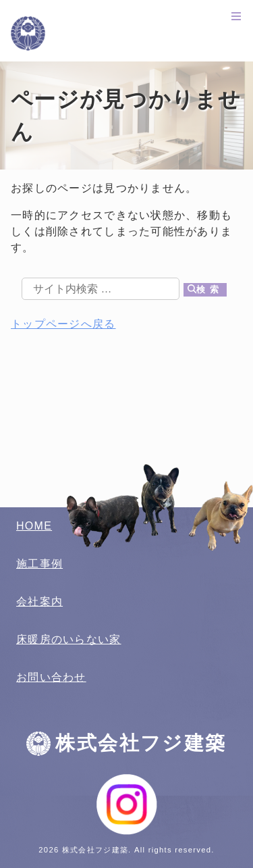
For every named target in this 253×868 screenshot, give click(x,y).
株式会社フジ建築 (126, 33)
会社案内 (39, 602)
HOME (34, 526)
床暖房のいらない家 (69, 639)
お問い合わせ (51, 677)
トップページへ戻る (63, 324)
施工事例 (39, 564)
